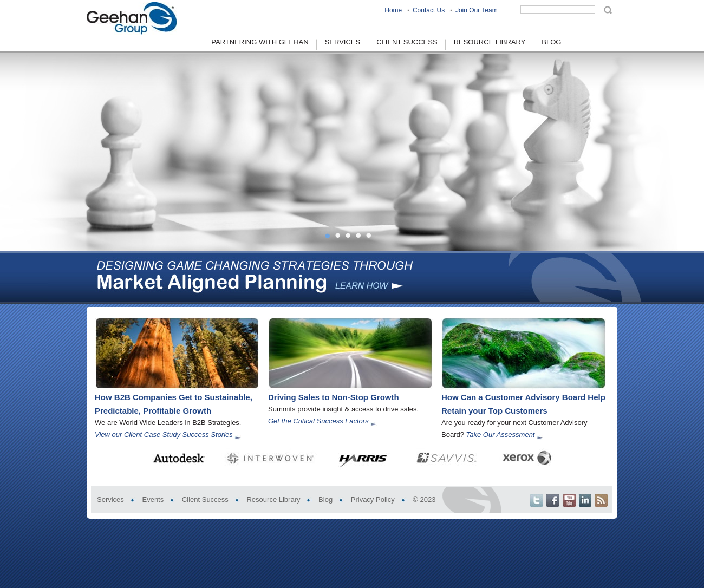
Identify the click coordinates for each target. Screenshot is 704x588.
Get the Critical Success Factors (318, 421)
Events (153, 499)
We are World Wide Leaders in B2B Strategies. (168, 423)
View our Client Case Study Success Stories (164, 435)
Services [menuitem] (343, 42)
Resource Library (273, 499)
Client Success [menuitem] (407, 42)
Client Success (205, 499)
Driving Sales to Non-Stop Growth (334, 397)
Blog (325, 499)
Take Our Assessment (501, 435)
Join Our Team (477, 10)
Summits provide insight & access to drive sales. (343, 409)
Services (110, 499)
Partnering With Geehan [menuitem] (260, 42)
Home (393, 10)
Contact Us (429, 10)
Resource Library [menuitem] (490, 42)
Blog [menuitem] (551, 42)
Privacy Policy (373, 499)
